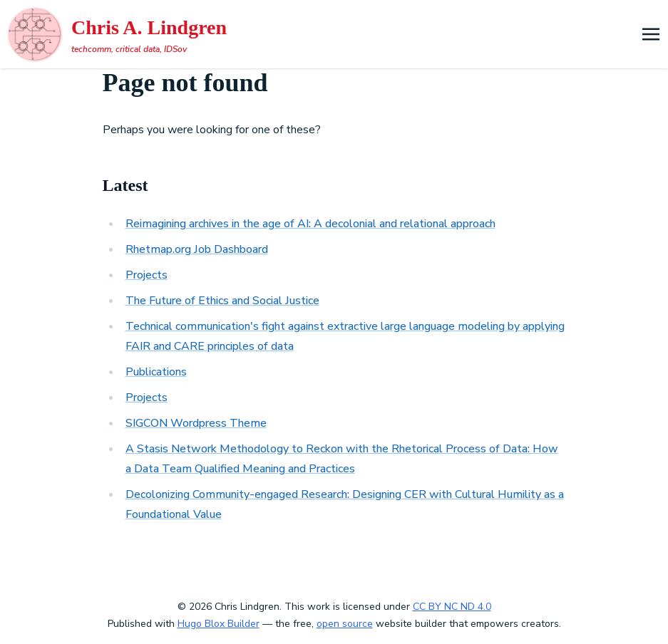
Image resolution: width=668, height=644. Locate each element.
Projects (147, 275)
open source (345, 624)
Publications (156, 372)
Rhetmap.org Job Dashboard (197, 249)
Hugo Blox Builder (219, 624)
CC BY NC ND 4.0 (452, 607)
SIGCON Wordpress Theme (196, 423)
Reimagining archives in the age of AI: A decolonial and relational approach (310, 224)
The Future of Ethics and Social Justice (222, 301)
